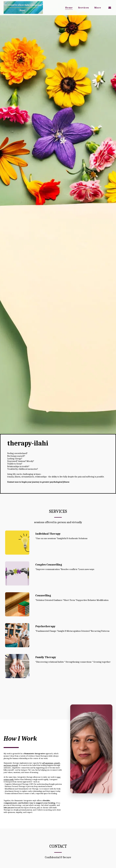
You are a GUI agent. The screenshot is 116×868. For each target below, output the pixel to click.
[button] (110, 8)
